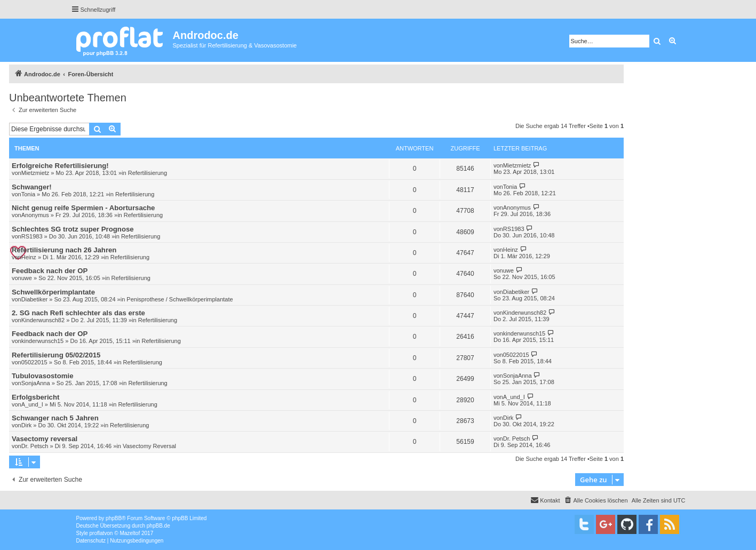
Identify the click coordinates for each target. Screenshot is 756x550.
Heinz (29, 257)
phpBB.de (158, 526)
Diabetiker (35, 299)
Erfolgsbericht (35, 397)
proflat (97, 533)
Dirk (27, 425)
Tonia (28, 194)
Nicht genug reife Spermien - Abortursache (83, 208)
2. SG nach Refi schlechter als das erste (78, 313)
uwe (27, 278)
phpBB (114, 518)
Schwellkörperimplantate (53, 292)
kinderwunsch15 (43, 341)
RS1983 (32, 236)
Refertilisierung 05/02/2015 (56, 355)
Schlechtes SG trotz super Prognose (73, 229)
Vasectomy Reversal (149, 446)
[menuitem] (596, 500)
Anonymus (35, 215)
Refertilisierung (148, 173)
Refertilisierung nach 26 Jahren (64, 250)
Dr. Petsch (35, 446)
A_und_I (32, 404)
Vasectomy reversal (45, 439)
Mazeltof (130, 533)
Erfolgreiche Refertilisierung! (60, 166)
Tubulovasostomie (43, 376)
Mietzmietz (35, 173)
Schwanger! (32, 187)
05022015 (34, 362)
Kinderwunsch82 (43, 320)
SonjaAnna (36, 383)
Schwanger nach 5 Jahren (55, 418)
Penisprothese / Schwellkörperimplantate (180, 299)
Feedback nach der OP (50, 271)
